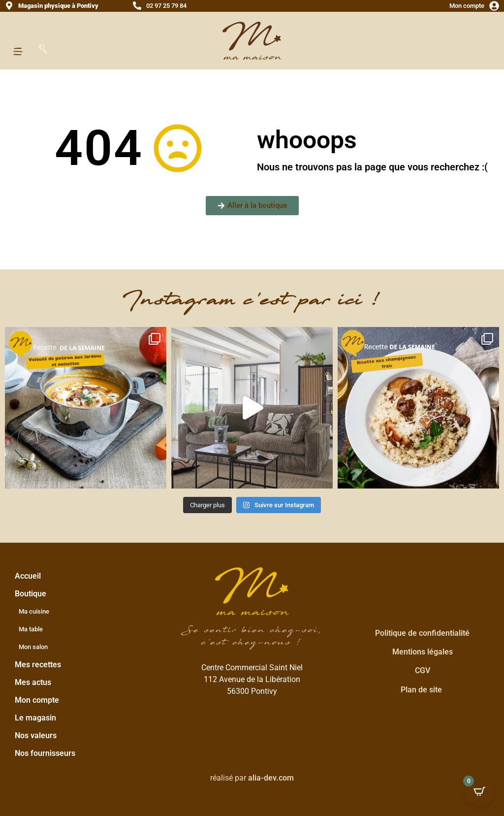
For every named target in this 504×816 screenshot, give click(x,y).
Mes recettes (38, 665)
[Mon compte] (494, 6)
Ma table (31, 629)
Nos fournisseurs (45, 753)
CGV (423, 670)
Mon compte (467, 6)
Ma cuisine (34, 611)
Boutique (33, 594)
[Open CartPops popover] (479, 791)
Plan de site (421, 690)
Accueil (28, 576)
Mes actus (33, 682)
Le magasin (35, 718)
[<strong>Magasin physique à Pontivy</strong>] (9, 6)
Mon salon (33, 647)
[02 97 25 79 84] (137, 6)
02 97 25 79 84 (166, 6)
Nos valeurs (36, 735)
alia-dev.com (271, 778)
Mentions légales (423, 652)
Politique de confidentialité (422, 633)
